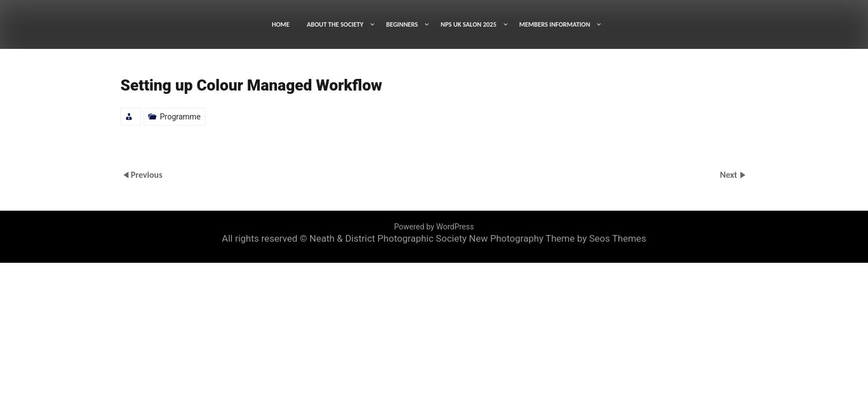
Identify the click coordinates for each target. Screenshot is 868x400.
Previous (146, 175)
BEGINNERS (402, 24)
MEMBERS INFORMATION (555, 24)
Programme (180, 117)
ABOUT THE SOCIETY (335, 24)
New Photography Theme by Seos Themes (557, 238)
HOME (281, 24)
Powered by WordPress (434, 227)
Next (730, 175)
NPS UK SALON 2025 (469, 24)
